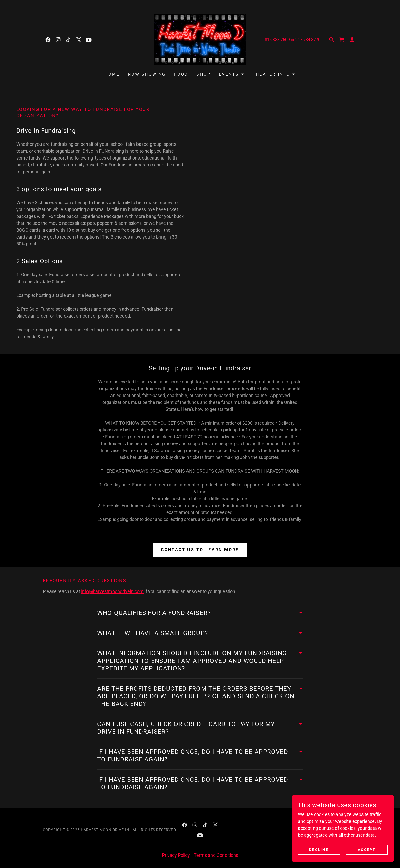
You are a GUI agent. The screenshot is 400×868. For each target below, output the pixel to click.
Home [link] (112, 74)
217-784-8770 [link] (308, 40)
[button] (352, 40)
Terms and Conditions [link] (216, 855)
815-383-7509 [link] (277, 40)
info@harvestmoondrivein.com (112, 591)
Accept (367, 850)
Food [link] (181, 74)
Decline (319, 850)
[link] (48, 40)
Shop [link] (204, 74)
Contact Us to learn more (200, 550)
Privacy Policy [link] (176, 855)
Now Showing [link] (147, 74)
